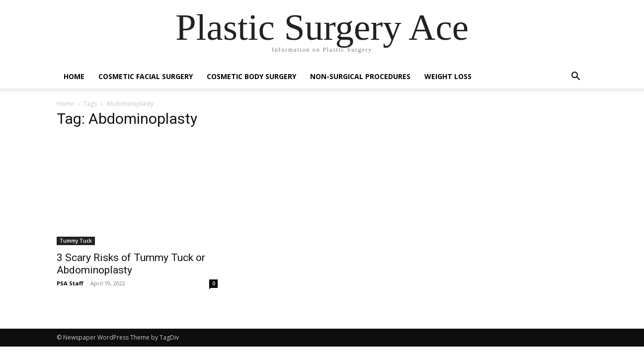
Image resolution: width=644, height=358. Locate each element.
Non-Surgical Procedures (360, 76)
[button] (575, 77)
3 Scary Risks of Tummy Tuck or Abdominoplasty (131, 264)
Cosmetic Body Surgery (251, 76)
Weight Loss (448, 76)
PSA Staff (70, 283)
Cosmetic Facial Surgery (146, 76)
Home (74, 76)
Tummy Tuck (76, 241)
